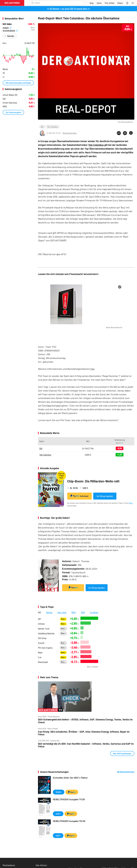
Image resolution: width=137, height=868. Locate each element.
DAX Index (7, 24)
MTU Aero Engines (45, 648)
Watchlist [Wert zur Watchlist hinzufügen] (11, 36)
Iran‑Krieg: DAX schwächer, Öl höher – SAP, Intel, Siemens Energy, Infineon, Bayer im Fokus (84, 733)
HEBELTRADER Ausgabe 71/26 (69, 799)
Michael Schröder (70, 133)
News (63, 619)
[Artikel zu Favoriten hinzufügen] (131, 133)
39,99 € (59, 792)
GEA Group (42, 638)
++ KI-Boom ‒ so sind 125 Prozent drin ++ (69, 9)
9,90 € (58, 814)
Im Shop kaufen (105, 496)
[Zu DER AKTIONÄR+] (109, 3)
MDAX (74, 612)
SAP (39, 619)
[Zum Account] (99, 3)
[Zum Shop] (92, 3)
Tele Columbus (52, 127)
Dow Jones (62, 612)
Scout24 (41, 643)
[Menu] (134, 3)
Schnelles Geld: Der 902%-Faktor (70, 778)
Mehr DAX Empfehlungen (122, 753)
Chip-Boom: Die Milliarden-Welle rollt (93, 481)
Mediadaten (9, 865)
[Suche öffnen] (33, 3)
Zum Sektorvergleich (13, 112)
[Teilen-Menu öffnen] (119, 133)
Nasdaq (49, 612)
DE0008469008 (10, 30)
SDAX (83, 612)
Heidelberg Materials (46, 633)
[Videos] (120, 3)
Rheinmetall (43, 662)
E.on (40, 657)
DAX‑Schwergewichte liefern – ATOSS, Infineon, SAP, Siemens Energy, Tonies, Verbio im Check (85, 721)
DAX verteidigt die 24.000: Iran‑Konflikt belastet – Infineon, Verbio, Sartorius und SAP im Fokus (86, 745)
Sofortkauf (79, 496)
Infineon (41, 624)
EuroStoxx (94, 612)
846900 (7, 28)
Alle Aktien (41, 865)
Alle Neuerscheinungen (126, 772)
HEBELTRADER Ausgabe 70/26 (69, 821)
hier (93, 369)
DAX (42, 127)
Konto (131, 503)
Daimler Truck (44, 629)
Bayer (40, 652)
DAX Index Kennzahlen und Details (18, 83)
